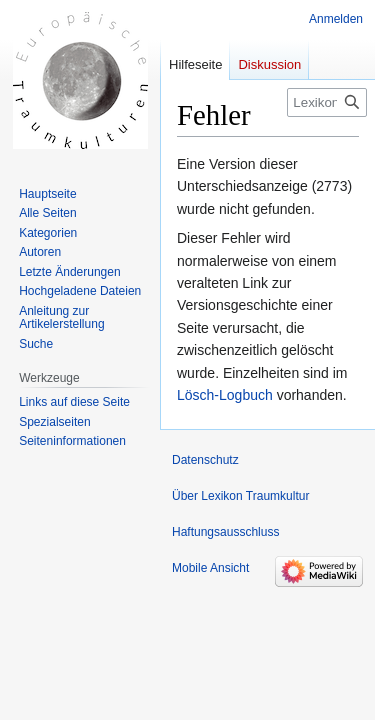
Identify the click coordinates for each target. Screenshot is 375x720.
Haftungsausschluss (225, 532)
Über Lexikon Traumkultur (240, 496)
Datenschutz (205, 460)
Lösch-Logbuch (225, 395)
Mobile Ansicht (210, 568)
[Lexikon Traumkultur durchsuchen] (327, 102)
